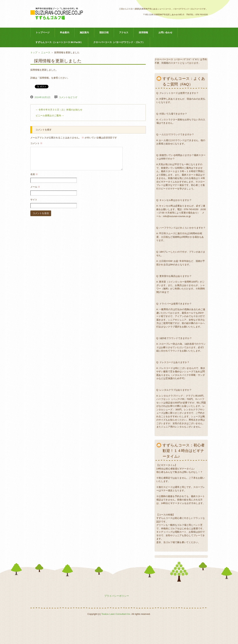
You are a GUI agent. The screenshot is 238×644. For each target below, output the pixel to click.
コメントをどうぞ (68, 97)
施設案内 (84, 32)
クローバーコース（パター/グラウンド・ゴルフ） (119, 42)
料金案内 (65, 32)
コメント (36, 143)
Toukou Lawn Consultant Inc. (116, 614)
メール (35, 187)
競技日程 (104, 32)
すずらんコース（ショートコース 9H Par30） (59, 42)
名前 (34, 174)
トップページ (43, 32)
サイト (34, 200)
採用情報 (143, 32)
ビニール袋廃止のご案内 (50, 116)
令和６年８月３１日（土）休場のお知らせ (59, 110)
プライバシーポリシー (117, 596)
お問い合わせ (165, 32)
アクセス (124, 32)
